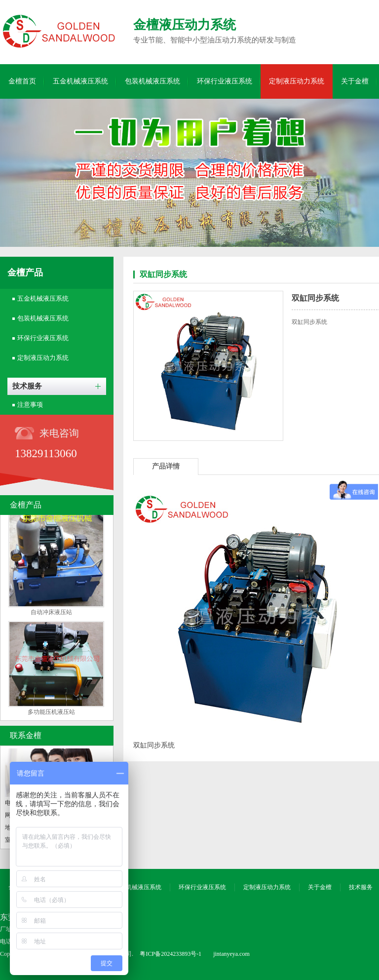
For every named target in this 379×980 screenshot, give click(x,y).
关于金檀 (355, 81)
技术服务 (27, 386)
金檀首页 (22, 81)
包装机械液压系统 (152, 81)
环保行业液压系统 (225, 81)
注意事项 (30, 405)
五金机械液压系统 (80, 81)
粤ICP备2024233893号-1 (171, 954)
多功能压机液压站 (51, 713)
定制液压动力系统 (297, 81)
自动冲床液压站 (51, 614)
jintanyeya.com (231, 954)
